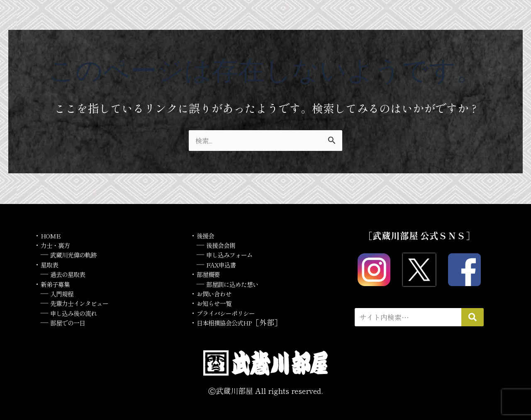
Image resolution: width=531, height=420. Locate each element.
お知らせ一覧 (219, 303)
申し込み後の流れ (80, 313)
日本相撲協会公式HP (232, 322)
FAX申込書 (226, 264)
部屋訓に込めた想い (240, 284)
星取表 (52, 264)
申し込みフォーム (236, 254)
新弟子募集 (59, 284)
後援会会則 (225, 245)
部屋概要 (212, 274)
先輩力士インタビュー (88, 303)
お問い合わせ (219, 293)
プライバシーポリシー (234, 313)
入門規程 (65, 293)
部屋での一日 (73, 322)
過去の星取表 (73, 274)
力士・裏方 (59, 245)
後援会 (208, 235)
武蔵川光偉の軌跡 (80, 254)
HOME (53, 235)
